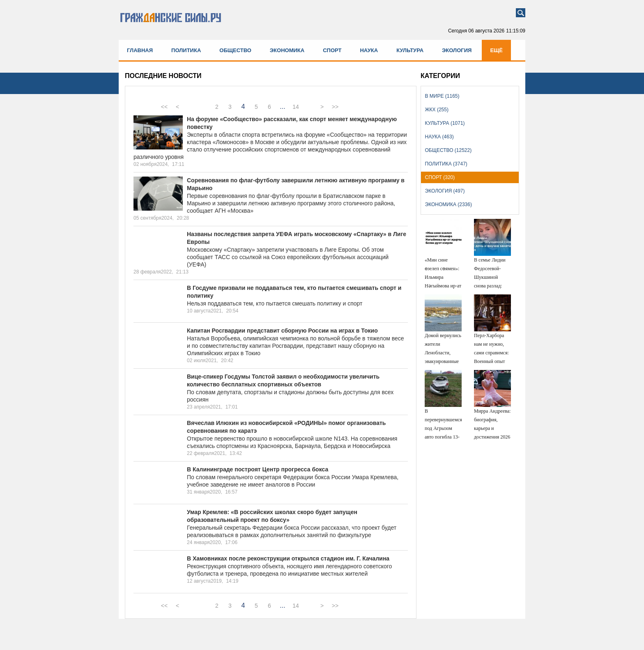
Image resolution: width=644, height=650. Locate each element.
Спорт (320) (440, 177)
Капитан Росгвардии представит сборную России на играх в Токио (282, 331)
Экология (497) (445, 191)
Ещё (496, 50)
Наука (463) (439, 137)
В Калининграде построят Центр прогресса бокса (258, 469)
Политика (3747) (446, 164)
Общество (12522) (448, 150)
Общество (235, 50)
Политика (186, 50)
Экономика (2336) (448, 204)
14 (296, 107)
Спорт (332, 50)
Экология (457, 50)
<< (164, 107)
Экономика (287, 50)
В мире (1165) (442, 96)
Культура (410, 50)
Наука (369, 50)
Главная (140, 50)
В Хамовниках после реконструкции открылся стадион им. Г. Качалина (288, 558)
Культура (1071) (445, 123)
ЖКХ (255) (437, 110)
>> (335, 107)
